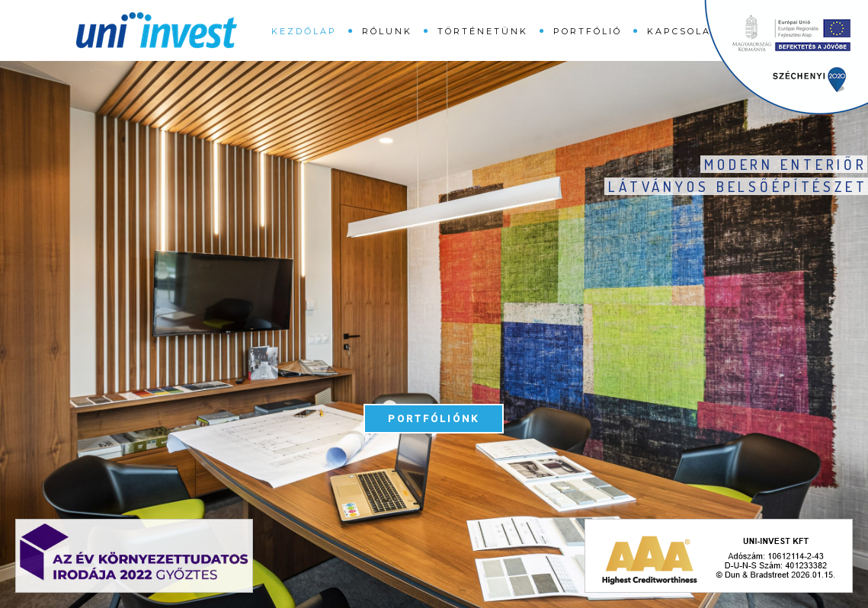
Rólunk (387, 31)
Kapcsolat (683, 31)
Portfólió (588, 31)
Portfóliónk (434, 419)
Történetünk (483, 31)
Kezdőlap (304, 31)
